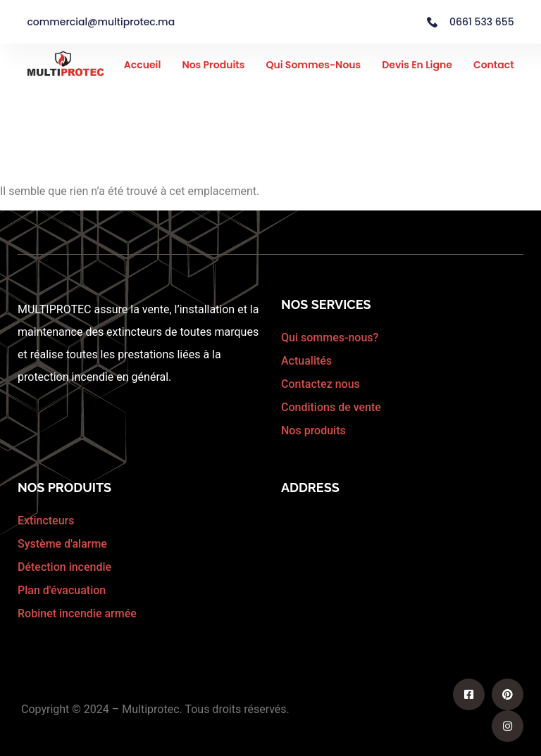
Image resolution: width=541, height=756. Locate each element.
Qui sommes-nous (313, 65)
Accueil (143, 65)
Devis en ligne (417, 65)
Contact (494, 65)
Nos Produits (213, 65)
